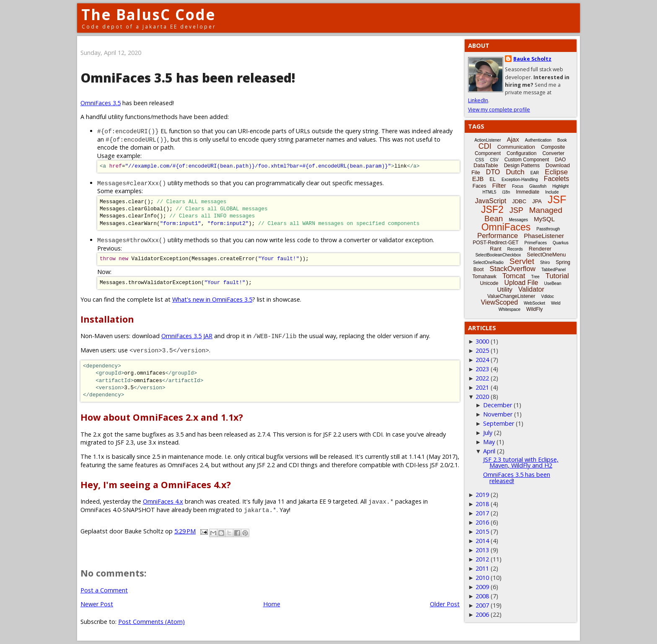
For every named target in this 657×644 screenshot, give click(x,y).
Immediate (528, 192)
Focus (518, 186)
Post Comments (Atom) (151, 622)
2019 (482, 495)
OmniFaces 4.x (163, 501)
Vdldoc (547, 296)
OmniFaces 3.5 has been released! (517, 477)
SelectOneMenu (546, 255)
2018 (482, 504)
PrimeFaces (536, 243)
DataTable (486, 165)
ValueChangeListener (511, 296)
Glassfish (538, 186)
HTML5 (490, 192)
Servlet (522, 261)
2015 (482, 531)
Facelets (556, 179)
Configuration (521, 153)
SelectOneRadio (488, 263)
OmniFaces (506, 227)
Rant (495, 249)
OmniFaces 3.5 (101, 103)
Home (272, 604)
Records (515, 249)
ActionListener (488, 140)
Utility (505, 289)
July (488, 433)
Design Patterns (522, 166)
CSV (494, 160)
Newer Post (97, 604)
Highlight (560, 186)
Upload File (521, 283)
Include (552, 192)
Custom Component (527, 160)
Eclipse (556, 172)
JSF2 (492, 209)
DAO (560, 160)
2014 (482, 541)
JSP (516, 210)
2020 (482, 397)
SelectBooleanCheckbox (498, 255)
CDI (485, 146)
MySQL (544, 219)
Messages (518, 220)
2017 (482, 513)
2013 (482, 550)
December (498, 405)
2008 (482, 596)
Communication (516, 147)
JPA (537, 201)
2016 (482, 522)
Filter (499, 185)
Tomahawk (484, 277)
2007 (482, 605)
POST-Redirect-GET (495, 243)
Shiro (545, 263)
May (489, 442)
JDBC (519, 201)
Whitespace (510, 309)
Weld (556, 303)
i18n (506, 192)
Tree (535, 277)
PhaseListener (544, 236)
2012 (482, 559)
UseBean (552, 283)
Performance (498, 236)
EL (493, 179)
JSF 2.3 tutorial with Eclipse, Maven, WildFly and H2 (521, 462)
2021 (482, 387)
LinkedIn (478, 100)
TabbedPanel (554, 270)
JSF (557, 199)
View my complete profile (499, 110)
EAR (535, 173)
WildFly (534, 309)
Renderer (540, 249)
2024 (482, 360)
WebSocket (534, 303)
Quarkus (561, 243)
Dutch (515, 172)
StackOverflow (512, 269)
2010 (482, 578)
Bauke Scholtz (532, 59)
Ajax (513, 139)
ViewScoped (499, 302)
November (498, 414)
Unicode (489, 283)
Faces (480, 186)
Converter (553, 153)
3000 (482, 341)
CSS (480, 160)
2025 (482, 350)
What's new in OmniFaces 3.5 (212, 299)
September (499, 423)
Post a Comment (104, 590)
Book (562, 140)
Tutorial (557, 276)
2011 (482, 568)
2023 (482, 369)
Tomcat (514, 276)
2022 (482, 378)
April (489, 451)
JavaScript (491, 201)
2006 (482, 614)
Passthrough (548, 229)
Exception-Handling (520, 180)
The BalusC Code (149, 14)
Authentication (538, 140)
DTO (493, 172)
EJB (478, 179)
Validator (531, 289)
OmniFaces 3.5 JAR (187, 336)
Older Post (445, 604)
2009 (482, 587)
